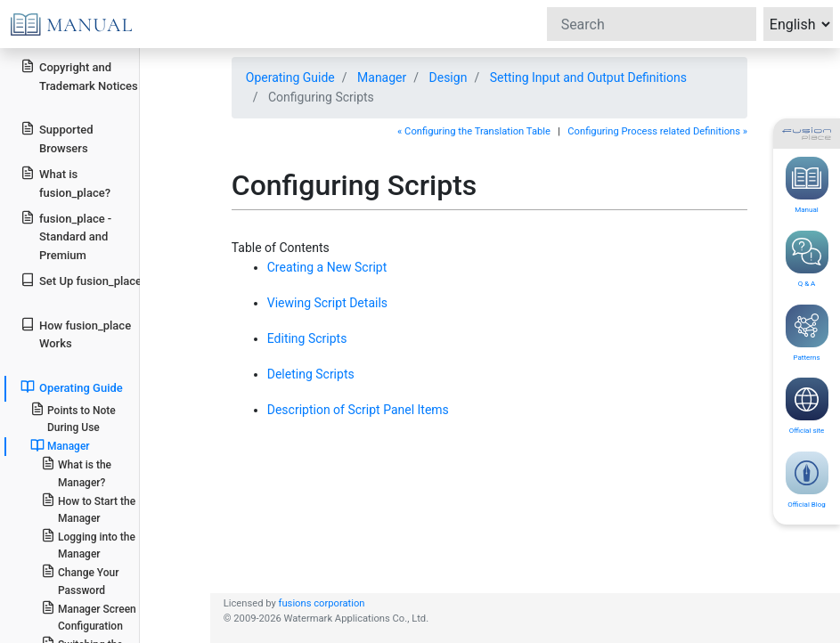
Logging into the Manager (88, 544)
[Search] (652, 24)
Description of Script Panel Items (358, 410)
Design (449, 77)
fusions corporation (322, 603)
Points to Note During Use (73, 418)
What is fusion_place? (65, 183)
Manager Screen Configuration (89, 616)
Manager (60, 445)
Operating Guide (72, 387)
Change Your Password (80, 580)
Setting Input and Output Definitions (588, 77)
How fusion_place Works (76, 334)
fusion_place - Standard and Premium (66, 236)
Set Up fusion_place (81, 280)
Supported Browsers (57, 138)
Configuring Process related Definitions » (657, 131)
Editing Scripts (307, 338)
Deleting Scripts (311, 374)
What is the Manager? (76, 472)
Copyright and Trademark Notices (79, 76)
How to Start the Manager (88, 509)
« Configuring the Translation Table (474, 131)
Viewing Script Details (327, 303)
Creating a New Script (327, 267)
